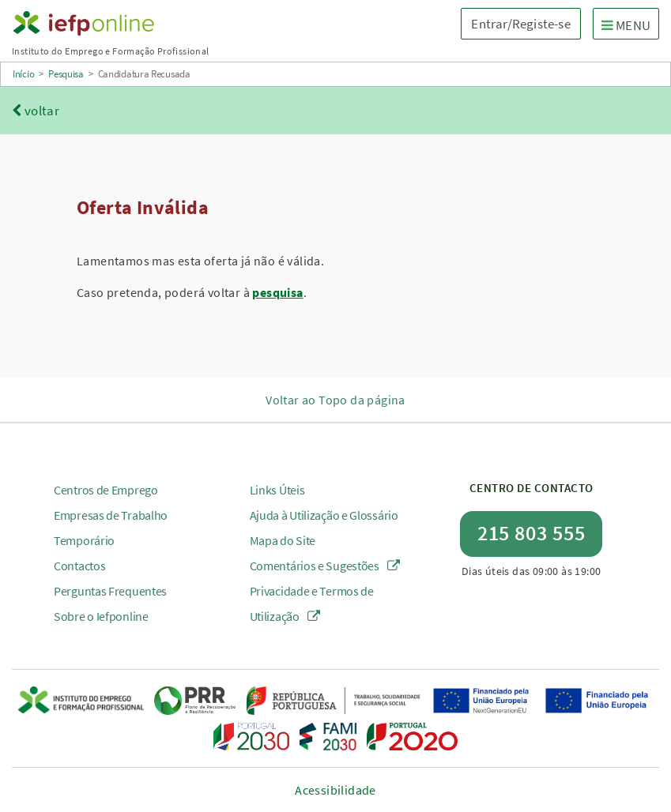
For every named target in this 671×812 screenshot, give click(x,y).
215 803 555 (532, 533)
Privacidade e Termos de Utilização (312, 603)
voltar (36, 111)
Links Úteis (277, 490)
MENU (630, 24)
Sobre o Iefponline (101, 616)
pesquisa (277, 292)
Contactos (79, 566)
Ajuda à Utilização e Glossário (324, 515)
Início (23, 74)
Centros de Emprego (106, 490)
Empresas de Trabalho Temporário (111, 528)
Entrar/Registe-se (520, 24)
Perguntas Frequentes (110, 591)
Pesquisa (66, 74)
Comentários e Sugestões (325, 566)
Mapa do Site (283, 540)
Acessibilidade (335, 790)
